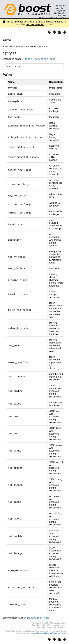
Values (8, 75)
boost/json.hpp (38, 617)
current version (35, 24)
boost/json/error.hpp (39, 59)
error (7, 40)
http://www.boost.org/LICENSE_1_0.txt (51, 632)
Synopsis (9, 53)
